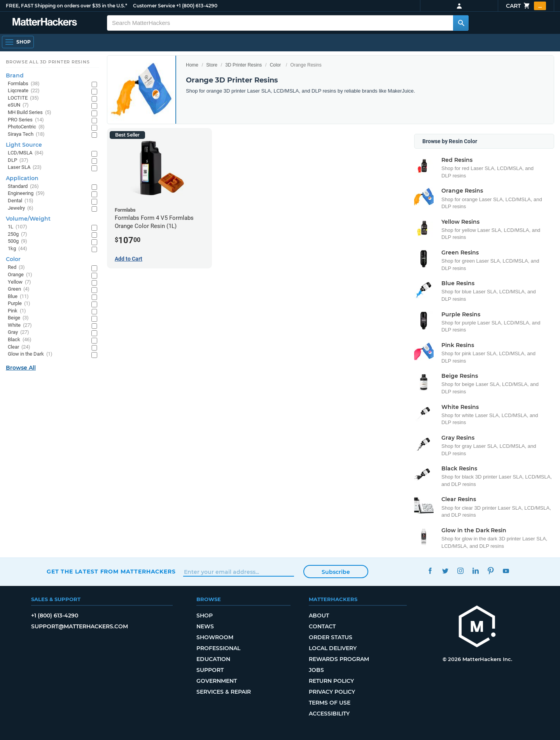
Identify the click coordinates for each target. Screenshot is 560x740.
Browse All (21, 368)
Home (192, 65)
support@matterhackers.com (80, 626)
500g (17, 241)
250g (17, 234)
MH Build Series (30, 113)
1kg (17, 249)
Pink (17, 311)
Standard (23, 187)
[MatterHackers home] (45, 23)
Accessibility (329, 714)
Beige (18, 318)
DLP (18, 160)
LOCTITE (23, 98)
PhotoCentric (26, 127)
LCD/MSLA (26, 153)
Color (276, 65)
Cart (526, 6)
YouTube (506, 571)
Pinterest (491, 571)
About (319, 615)
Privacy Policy (332, 692)
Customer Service (154, 6)
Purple (19, 304)
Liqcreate (24, 91)
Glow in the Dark (30, 354)
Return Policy (331, 681)
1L (17, 227)
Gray (18, 332)
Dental (21, 201)
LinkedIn (475, 571)
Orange (20, 275)
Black (20, 340)
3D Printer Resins (243, 65)
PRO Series (26, 120)
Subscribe (336, 572)
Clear (19, 347)
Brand (15, 75)
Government (217, 681)
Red (16, 267)
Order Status (331, 637)
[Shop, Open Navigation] (18, 42)
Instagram (460, 571)
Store (212, 65)
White (20, 325)
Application (22, 178)
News (205, 626)
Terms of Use (330, 703)
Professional (218, 648)
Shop (205, 615)
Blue (18, 297)
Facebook (430, 571)
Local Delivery (333, 648)
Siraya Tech (26, 134)
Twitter (445, 571)
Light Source (24, 145)
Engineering (26, 194)
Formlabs (24, 84)
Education (213, 659)
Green (19, 289)
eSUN (18, 105)
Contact (322, 626)
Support (210, 670)
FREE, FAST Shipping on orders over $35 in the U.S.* (66, 6)
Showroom (215, 637)
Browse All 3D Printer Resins (48, 62)
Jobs (316, 670)
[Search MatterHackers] (461, 23)
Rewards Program (339, 659)
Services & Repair (224, 692)
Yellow (19, 282)
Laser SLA (25, 167)
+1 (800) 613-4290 (197, 6)
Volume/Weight (28, 219)
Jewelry (21, 208)
